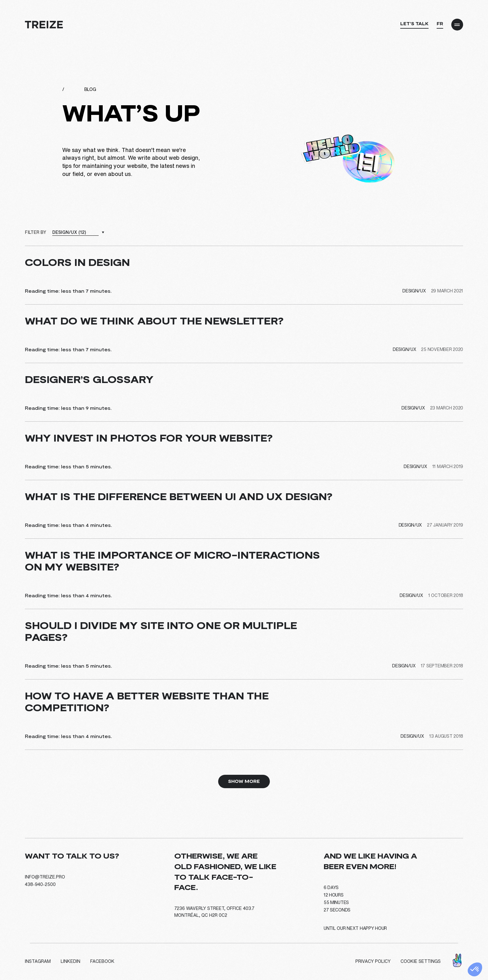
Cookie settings (421, 961)
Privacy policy (373, 961)
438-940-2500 (40, 884)
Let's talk (414, 24)
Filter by (35, 232)
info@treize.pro (45, 877)
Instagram (38, 961)
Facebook (102, 961)
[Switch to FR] (440, 25)
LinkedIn (70, 961)
